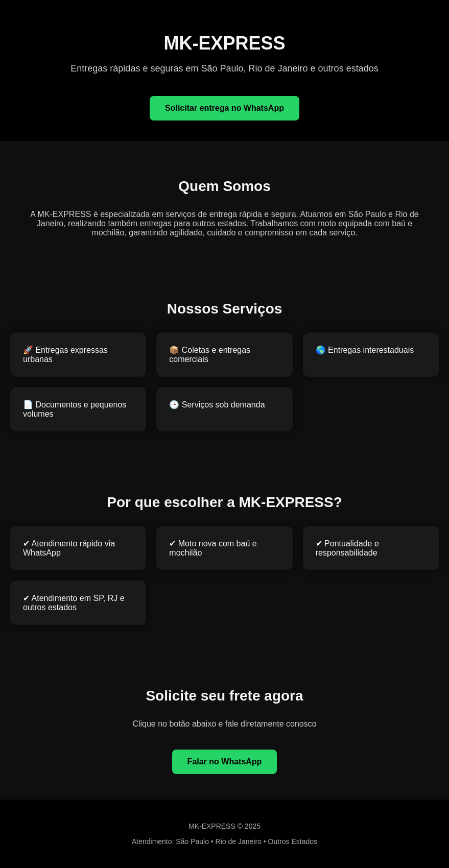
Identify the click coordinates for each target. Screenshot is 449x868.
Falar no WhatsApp (225, 762)
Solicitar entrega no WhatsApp (224, 108)
